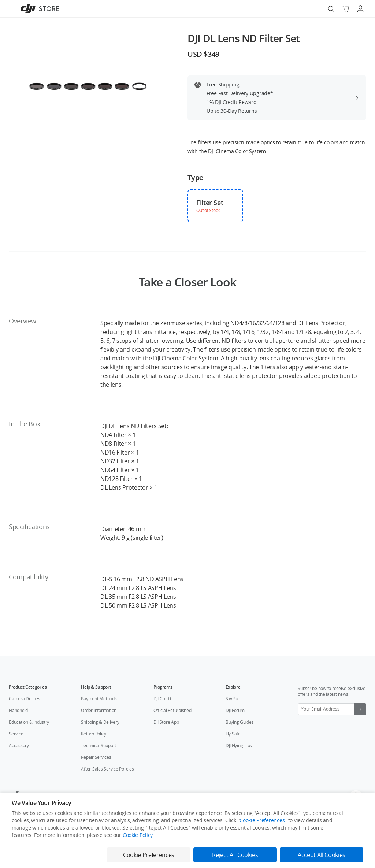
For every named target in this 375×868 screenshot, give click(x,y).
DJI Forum (235, 710)
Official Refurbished (172, 710)
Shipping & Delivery (100, 722)
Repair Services (96, 757)
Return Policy (94, 734)
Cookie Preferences (262, 820)
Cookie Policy (138, 835)
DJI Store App (166, 722)
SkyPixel (233, 699)
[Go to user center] (360, 9)
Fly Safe (233, 734)
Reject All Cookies (235, 855)
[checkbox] (215, 206)
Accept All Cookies (322, 855)
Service (16, 734)
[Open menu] (10, 9)
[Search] (331, 9)
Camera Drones (25, 699)
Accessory (19, 745)
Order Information (99, 710)
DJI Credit (163, 699)
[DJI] (38, 9)
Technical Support (99, 745)
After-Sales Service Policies (107, 769)
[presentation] (89, 86)
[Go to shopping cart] (346, 9)
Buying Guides (240, 722)
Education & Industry (29, 722)
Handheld (18, 710)
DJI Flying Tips (239, 745)
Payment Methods (99, 699)
